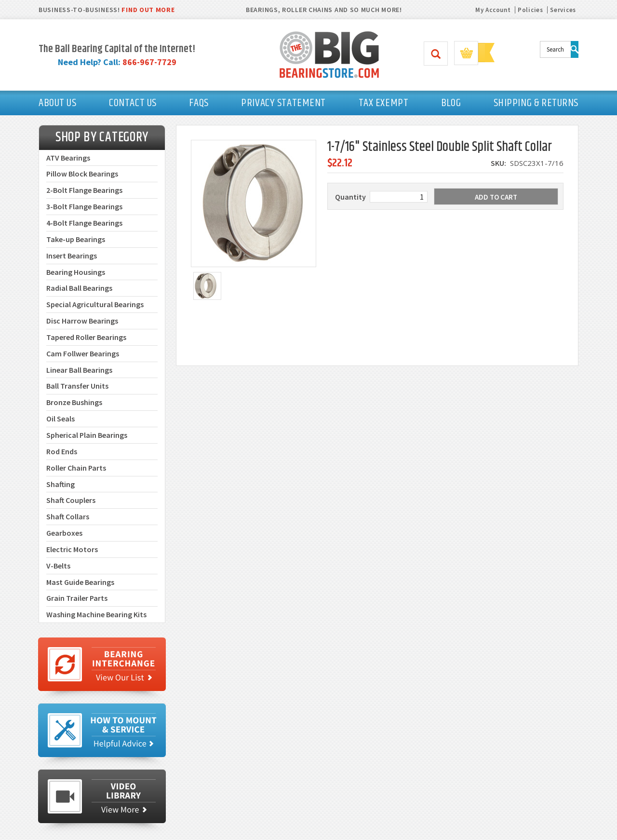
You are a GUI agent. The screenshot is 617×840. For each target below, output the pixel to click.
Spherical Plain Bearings (87, 435)
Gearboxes (64, 533)
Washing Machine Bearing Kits (96, 614)
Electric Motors (72, 549)
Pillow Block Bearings (82, 174)
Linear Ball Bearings (79, 370)
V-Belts (58, 566)
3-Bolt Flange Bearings (84, 206)
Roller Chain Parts (76, 468)
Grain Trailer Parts (77, 598)
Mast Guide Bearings (80, 582)
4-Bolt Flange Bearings (84, 223)
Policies (530, 10)
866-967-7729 (149, 62)
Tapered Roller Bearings (86, 337)
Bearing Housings (76, 272)
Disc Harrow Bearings (82, 321)
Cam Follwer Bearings (83, 353)
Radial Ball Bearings (79, 288)
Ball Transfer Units (77, 386)
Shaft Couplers (71, 500)
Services (563, 10)
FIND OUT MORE (148, 10)
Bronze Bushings (74, 402)
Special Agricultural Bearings (95, 304)
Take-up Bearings (76, 239)
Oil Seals (60, 419)
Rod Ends (62, 451)
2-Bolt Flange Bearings (84, 190)
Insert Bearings (72, 256)
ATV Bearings (68, 158)
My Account (493, 10)
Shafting (60, 484)
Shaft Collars (68, 516)
